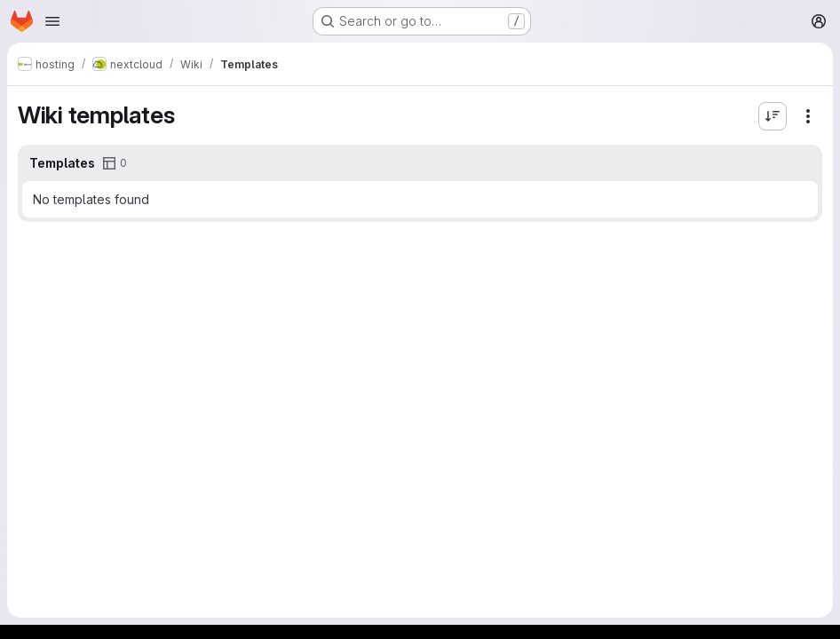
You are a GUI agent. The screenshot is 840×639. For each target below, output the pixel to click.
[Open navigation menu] (52, 21)
